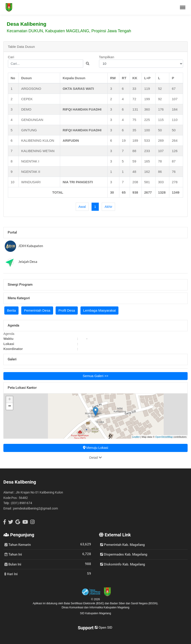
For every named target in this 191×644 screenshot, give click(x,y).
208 (135, 182)
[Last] (108, 207)
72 (134, 99)
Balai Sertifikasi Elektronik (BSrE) (84, 603)
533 (147, 140)
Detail (96, 458)
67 (174, 89)
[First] (82, 207)
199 (147, 99)
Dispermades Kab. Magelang (124, 554)
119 (147, 89)
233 (147, 151)
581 (147, 182)
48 (134, 172)
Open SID (104, 628)
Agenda (9, 334)
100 (147, 130)
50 (160, 130)
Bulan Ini (13, 564)
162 (147, 172)
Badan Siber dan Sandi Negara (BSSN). (134, 603)
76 (174, 172)
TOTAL (58, 192)
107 (175, 99)
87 (174, 161)
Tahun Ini (13, 554)
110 (175, 120)
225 (147, 120)
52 (160, 89)
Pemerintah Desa (37, 310)
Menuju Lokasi (96, 448)
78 (160, 161)
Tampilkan (141, 61)
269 (161, 140)
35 (134, 130)
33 (134, 89)
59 (134, 161)
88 (134, 151)
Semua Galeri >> (95, 376)
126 (175, 151)
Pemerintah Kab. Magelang (123, 545)
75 (134, 120)
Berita (11, 310)
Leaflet (136, 437)
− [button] (10, 406)
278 (175, 182)
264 (175, 140)
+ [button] (10, 400)
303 (161, 182)
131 (135, 109)
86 (160, 172)
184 (175, 109)
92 (160, 99)
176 (161, 109)
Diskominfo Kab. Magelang (123, 564)
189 (135, 140)
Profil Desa (67, 310)
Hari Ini (11, 574)
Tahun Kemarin (18, 544)
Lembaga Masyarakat (99, 310)
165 (147, 161)
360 (147, 109)
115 (161, 120)
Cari (50, 61)
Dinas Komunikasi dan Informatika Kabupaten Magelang (96, 607)
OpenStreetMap (164, 437)
